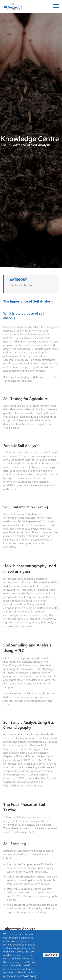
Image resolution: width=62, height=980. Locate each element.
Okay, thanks (51, 955)
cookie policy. (29, 976)
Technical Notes (21, 285)
